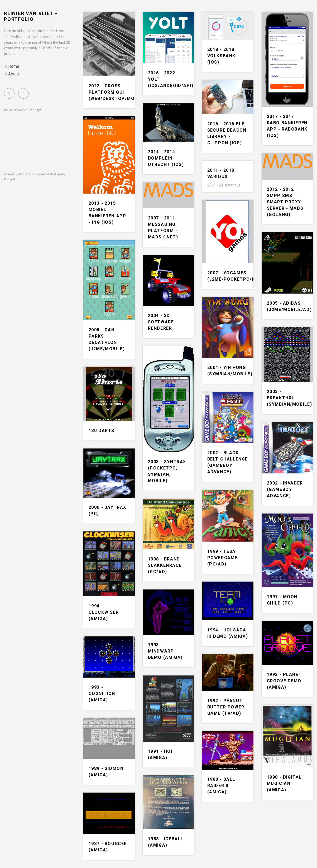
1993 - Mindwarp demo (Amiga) (165, 651)
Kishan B (9, 179)
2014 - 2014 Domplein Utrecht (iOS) (166, 158)
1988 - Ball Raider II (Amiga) (221, 786)
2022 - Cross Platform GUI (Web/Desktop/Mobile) (118, 92)
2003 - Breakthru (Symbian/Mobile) (290, 398)
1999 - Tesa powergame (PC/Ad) (222, 558)
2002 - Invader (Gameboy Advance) (285, 489)
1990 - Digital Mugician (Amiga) (284, 783)
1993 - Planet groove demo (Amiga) (284, 681)
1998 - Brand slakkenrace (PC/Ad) (165, 565)
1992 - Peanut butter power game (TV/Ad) (226, 707)
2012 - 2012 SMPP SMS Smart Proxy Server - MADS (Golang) (285, 202)
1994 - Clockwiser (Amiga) (104, 612)
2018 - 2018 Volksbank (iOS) (221, 56)
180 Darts (102, 431)
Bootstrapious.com (30, 174)
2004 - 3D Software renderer (161, 322)
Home (14, 66)
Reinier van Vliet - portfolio (31, 16)
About (14, 74)
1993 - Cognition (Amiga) (102, 694)
